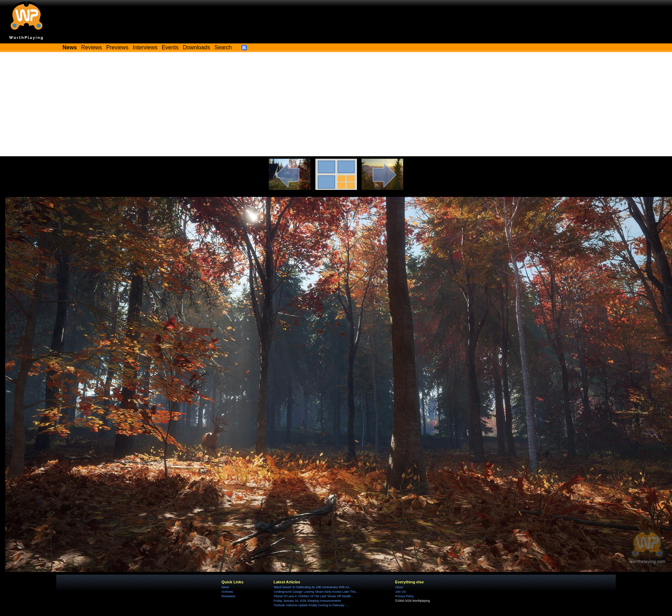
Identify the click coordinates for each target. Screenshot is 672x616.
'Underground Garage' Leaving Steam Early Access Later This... (316, 592)
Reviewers (229, 596)
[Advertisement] (336, 104)
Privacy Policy (404, 596)
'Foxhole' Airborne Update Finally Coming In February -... (311, 605)
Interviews (145, 47)
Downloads (197, 47)
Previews (117, 47)
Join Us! (401, 592)
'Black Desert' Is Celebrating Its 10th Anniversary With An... (313, 587)
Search (223, 47)
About (399, 587)
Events (170, 47)
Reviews (92, 47)
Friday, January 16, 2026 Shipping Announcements (307, 601)
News (225, 587)
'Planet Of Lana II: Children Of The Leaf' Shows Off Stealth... (314, 596)
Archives (227, 592)
